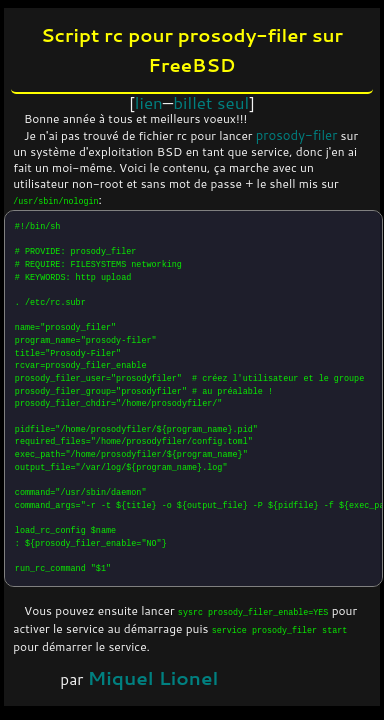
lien (149, 102)
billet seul (211, 102)
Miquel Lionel (153, 678)
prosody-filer (297, 135)
